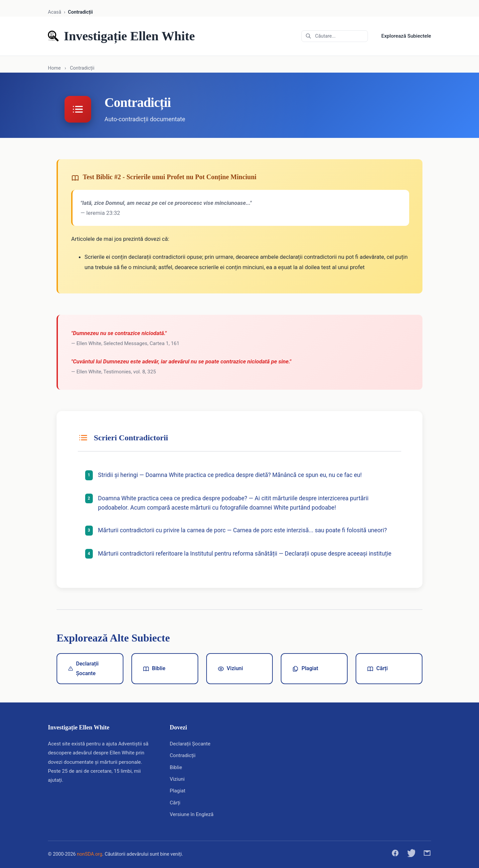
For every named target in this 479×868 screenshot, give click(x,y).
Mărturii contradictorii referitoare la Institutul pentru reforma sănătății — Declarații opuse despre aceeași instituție (245, 554)
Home (54, 68)
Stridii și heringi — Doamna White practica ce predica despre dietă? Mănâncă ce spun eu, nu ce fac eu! (231, 475)
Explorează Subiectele (406, 36)
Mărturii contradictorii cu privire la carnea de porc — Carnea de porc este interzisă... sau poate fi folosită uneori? (243, 530)
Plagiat (305, 668)
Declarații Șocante (83, 668)
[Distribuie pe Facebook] (395, 855)
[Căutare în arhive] (335, 36)
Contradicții (183, 755)
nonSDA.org (89, 854)
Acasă (55, 12)
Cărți (377, 668)
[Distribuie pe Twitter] (411, 855)
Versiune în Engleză (192, 814)
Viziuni (230, 668)
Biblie (154, 668)
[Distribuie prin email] (427, 855)
